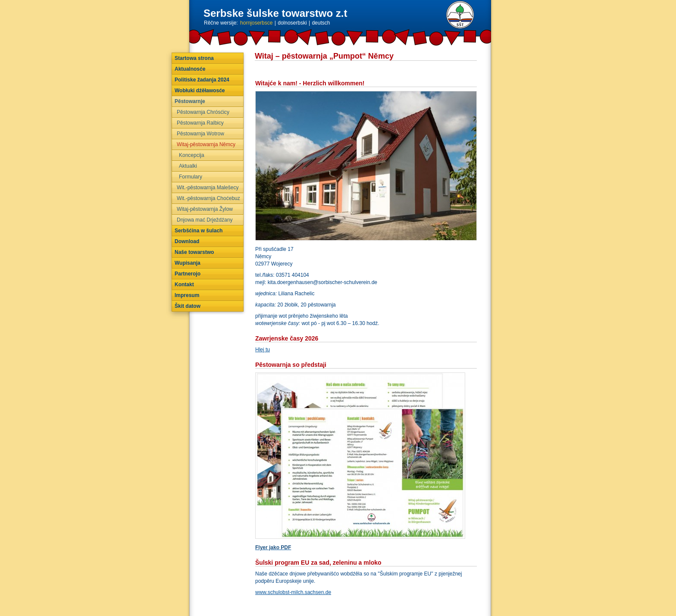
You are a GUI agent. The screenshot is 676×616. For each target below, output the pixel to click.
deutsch (321, 23)
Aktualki (188, 166)
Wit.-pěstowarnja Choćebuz (208, 198)
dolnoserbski (292, 23)
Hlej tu (263, 350)
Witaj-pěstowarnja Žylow (205, 209)
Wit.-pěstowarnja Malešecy (208, 188)
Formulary (191, 177)
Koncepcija (192, 155)
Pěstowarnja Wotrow (200, 134)
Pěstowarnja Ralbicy (200, 123)
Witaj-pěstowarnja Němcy (206, 144)
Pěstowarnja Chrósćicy (203, 112)
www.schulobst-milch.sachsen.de (293, 592)
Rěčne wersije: (221, 23)
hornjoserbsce (256, 23)
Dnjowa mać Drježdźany (205, 220)
